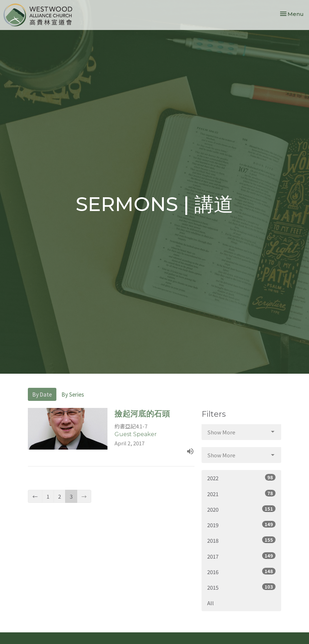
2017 (242, 556)
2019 (242, 525)
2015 (242, 587)
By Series (73, 394)
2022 (242, 478)
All (211, 603)
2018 (242, 540)
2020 (242, 509)
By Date (42, 394)
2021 (242, 494)
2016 (242, 572)
